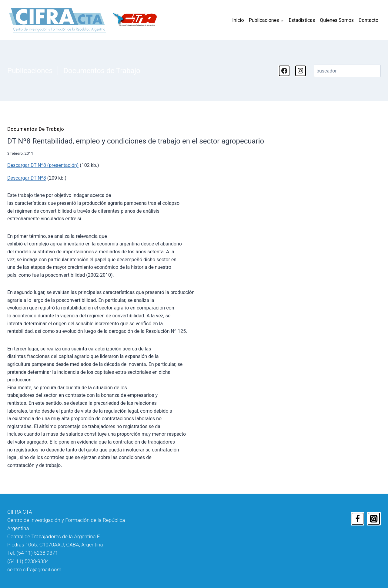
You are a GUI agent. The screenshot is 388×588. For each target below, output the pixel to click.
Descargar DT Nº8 (27, 178)
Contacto (368, 20)
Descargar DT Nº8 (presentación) (43, 165)
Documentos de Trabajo (102, 71)
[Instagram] (374, 519)
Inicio (238, 20)
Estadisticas (302, 20)
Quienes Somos (337, 20)
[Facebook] (358, 519)
